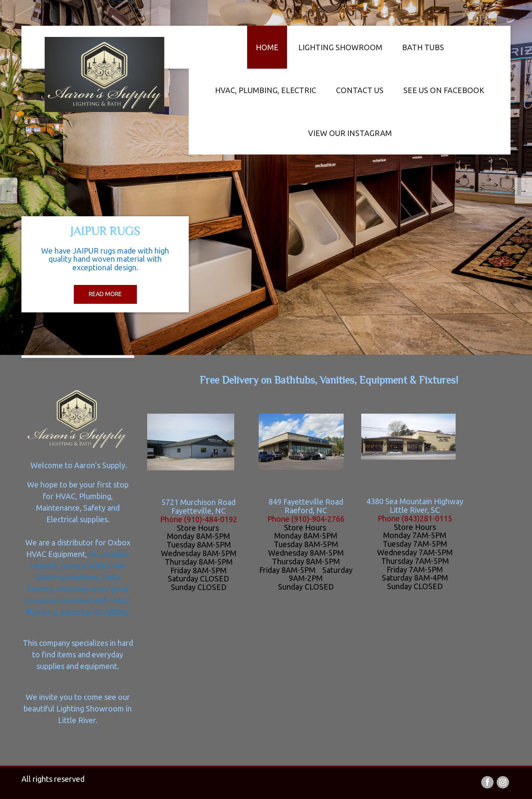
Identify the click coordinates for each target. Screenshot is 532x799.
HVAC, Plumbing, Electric (266, 90)
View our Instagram (350, 133)
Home (267, 47)
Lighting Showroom (340, 47)
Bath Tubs (423, 47)
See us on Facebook (444, 90)
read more (105, 294)
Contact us (360, 90)
